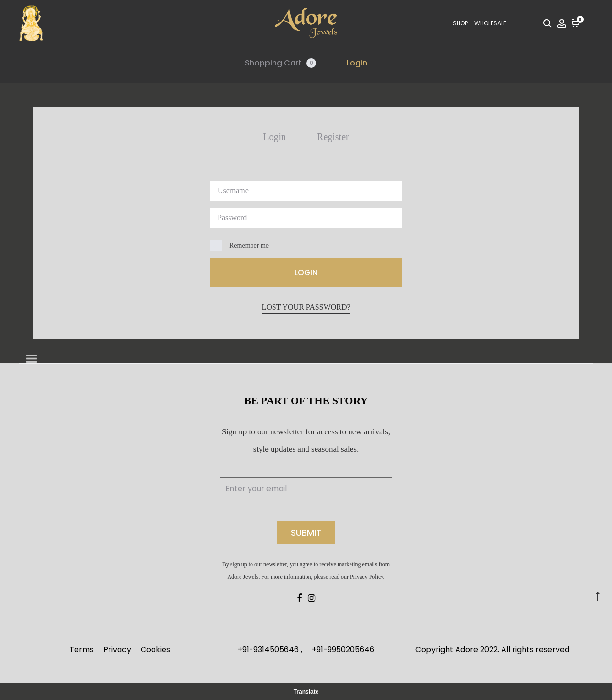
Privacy (117, 650)
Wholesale (490, 23)
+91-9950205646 (343, 650)
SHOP (460, 23)
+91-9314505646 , (270, 650)
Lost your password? (306, 307)
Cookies (155, 650)
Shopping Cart (280, 63)
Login (357, 63)
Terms (82, 650)
